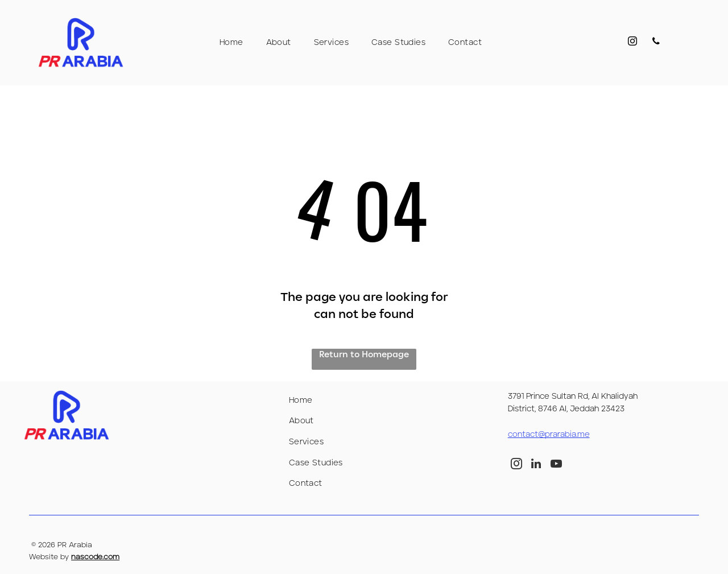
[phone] (655, 43)
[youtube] (556, 465)
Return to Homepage (364, 355)
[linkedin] (536, 465)
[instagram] (627, 43)
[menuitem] (231, 43)
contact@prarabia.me (549, 435)
